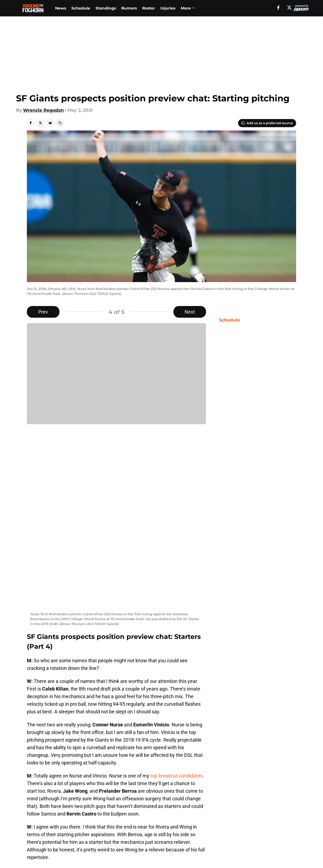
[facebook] (278, 8)
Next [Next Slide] (190, 312)
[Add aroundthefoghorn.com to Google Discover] (267, 123)
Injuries (168, 8)
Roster (149, 8)
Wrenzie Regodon (43, 110)
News (61, 8)
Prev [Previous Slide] (43, 312)
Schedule (81, 8)
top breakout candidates (177, 596)
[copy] (60, 123)
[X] (289, 8)
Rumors (129, 8)
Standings (106, 8)
